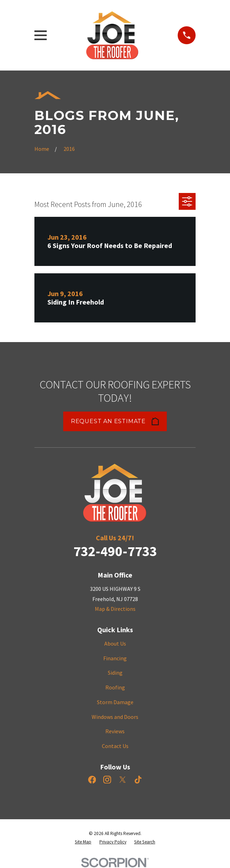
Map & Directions (115, 609)
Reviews (115, 731)
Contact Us (115, 746)
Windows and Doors (115, 717)
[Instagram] (107, 780)
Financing (115, 658)
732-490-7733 (115, 551)
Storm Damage (115, 702)
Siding (115, 673)
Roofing (115, 687)
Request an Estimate (115, 421)
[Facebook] (92, 780)
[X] (123, 780)
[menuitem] (83, 842)
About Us (115, 643)
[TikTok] (138, 780)
